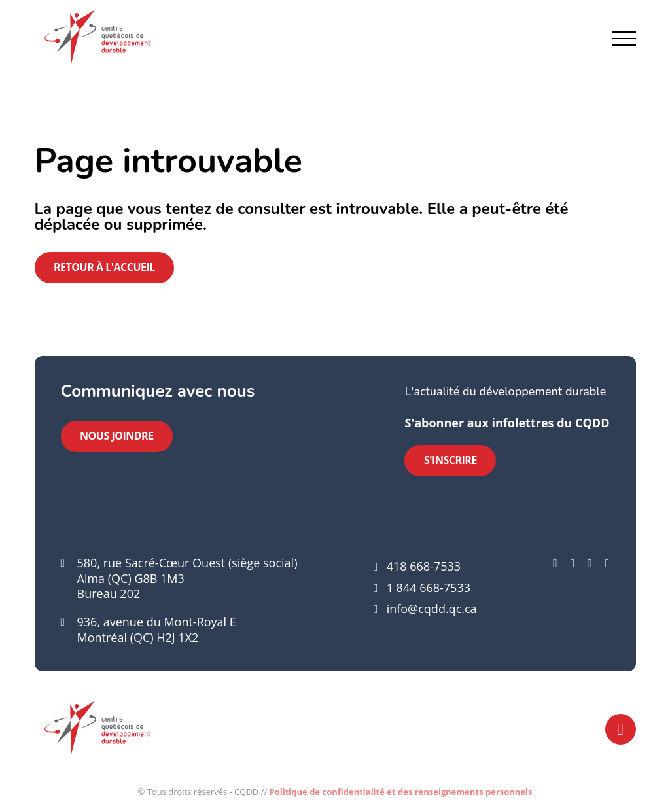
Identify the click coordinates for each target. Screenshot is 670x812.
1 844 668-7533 (429, 589)
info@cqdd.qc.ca (432, 610)
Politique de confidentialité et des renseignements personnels (401, 793)
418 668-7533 (424, 567)
